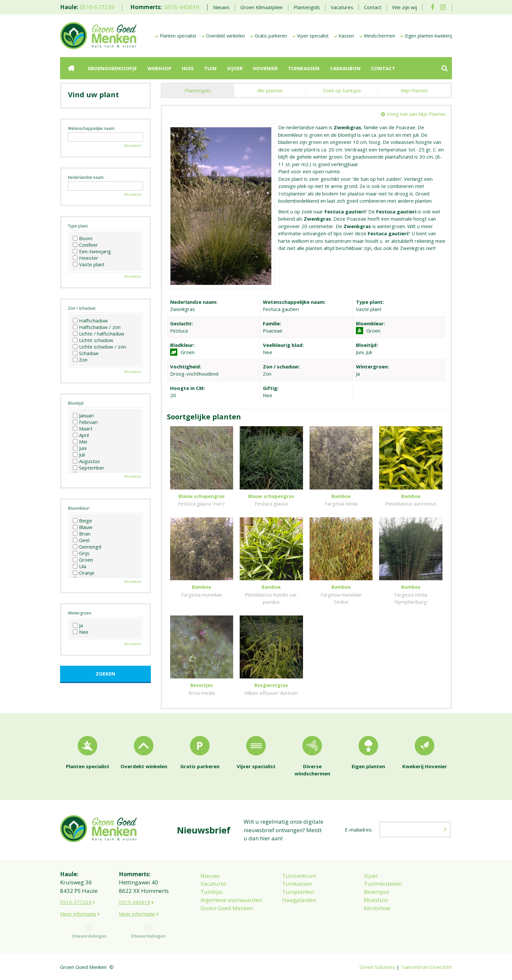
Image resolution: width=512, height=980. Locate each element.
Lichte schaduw (93, 340)
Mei (80, 442)
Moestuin (376, 900)
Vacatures (213, 884)
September (89, 468)
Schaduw (86, 353)
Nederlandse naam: (86, 177)
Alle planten (270, 90)
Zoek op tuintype (342, 90)
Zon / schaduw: (82, 308)
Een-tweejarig (92, 251)
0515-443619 (182, 7)
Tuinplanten (298, 892)
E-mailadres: (359, 830)
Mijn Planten (414, 90)
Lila (80, 566)
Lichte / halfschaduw (99, 334)
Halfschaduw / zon (97, 327)
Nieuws (210, 876)
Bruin (82, 534)
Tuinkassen (297, 884)
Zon (80, 360)
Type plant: (78, 226)
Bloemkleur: (79, 508)
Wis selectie (133, 146)
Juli (79, 455)
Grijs (81, 553)
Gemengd (87, 547)
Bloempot (376, 892)
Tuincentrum (299, 876)
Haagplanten (299, 900)
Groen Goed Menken (227, 908)
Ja (78, 625)
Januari (83, 415)
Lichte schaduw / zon (99, 347)
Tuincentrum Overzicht (426, 967)
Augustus (86, 461)
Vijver (371, 876)
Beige (82, 521)
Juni (80, 448)
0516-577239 (97, 7)
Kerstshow (377, 908)
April (81, 435)
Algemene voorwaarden (231, 900)
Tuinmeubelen (383, 884)
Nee (81, 632)
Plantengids (198, 90)
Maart (83, 428)
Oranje (84, 573)
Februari (85, 422)
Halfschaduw (90, 320)
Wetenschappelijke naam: (92, 128)
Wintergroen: (80, 613)
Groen (83, 560)
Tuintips (211, 892)
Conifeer (85, 245)
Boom (83, 238)
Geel (81, 540)
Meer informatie (78, 914)
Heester (86, 258)
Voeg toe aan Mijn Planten (416, 114)
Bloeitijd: (76, 403)
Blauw (83, 527)
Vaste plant (89, 264)
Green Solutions (377, 967)
